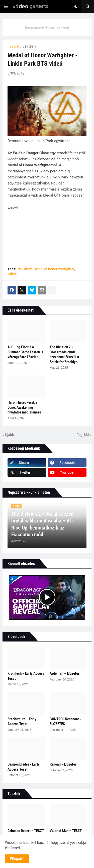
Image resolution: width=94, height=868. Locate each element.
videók (13, 274)
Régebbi (83, 435)
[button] (6, 7)
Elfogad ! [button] (17, 859)
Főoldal (13, 46)
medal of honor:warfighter (54, 269)
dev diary (30, 46)
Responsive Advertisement (47, 27)
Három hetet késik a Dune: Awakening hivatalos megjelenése (24, 407)
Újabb (10, 435)
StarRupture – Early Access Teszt (22, 722)
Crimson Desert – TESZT (26, 831)
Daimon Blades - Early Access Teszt (24, 767)
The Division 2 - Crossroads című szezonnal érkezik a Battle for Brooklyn (64, 354)
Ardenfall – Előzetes (65, 673)
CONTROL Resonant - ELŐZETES (65, 722)
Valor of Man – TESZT (66, 831)
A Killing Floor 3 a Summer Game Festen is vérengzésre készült (25, 352)
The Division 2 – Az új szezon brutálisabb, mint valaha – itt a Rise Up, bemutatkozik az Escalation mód (43, 524)
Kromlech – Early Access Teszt (26, 676)
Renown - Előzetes (63, 764)
